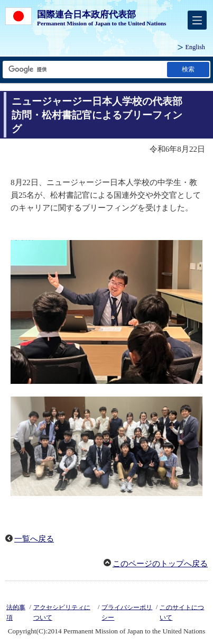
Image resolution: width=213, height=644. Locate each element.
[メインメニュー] (197, 20)
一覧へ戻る (34, 539)
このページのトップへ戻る (160, 564)
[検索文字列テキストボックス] (84, 70)
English (195, 47)
